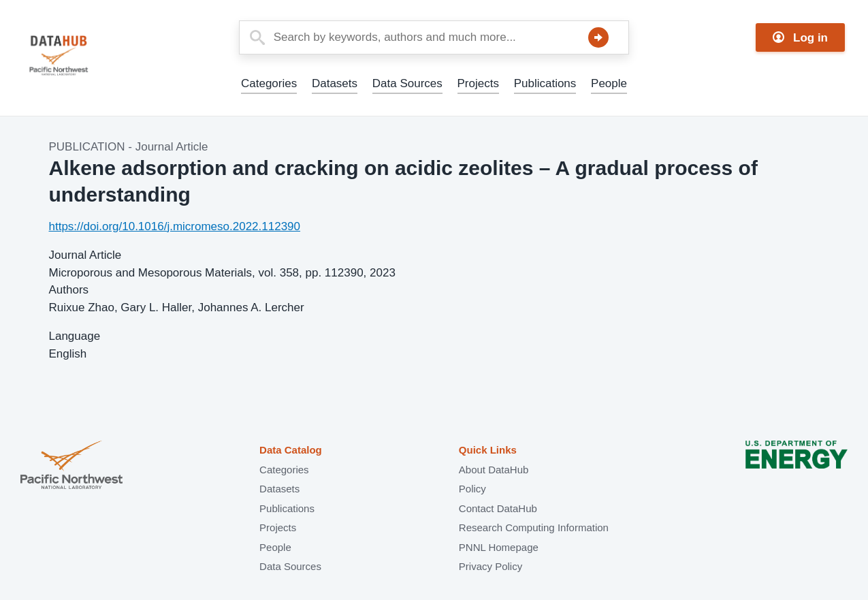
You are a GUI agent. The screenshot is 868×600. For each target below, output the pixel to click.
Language (75, 336)
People (609, 83)
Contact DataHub (498, 508)
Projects (478, 83)
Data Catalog (291, 450)
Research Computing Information (534, 527)
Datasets (335, 83)
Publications (545, 83)
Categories (269, 83)
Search (598, 37)
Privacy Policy (491, 566)
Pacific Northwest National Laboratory (71, 466)
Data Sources (407, 83)
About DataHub (494, 470)
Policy (472, 489)
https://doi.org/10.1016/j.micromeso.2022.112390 (175, 226)
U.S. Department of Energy (797, 466)
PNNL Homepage (499, 547)
